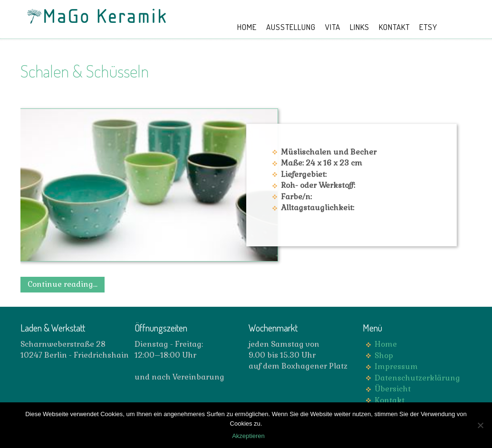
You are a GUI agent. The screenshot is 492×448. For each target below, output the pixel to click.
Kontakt (390, 400)
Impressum (396, 366)
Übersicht (393, 389)
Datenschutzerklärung (417, 378)
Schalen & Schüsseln (85, 71)
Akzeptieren (248, 436)
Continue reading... (63, 284)
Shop (384, 355)
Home (386, 344)
